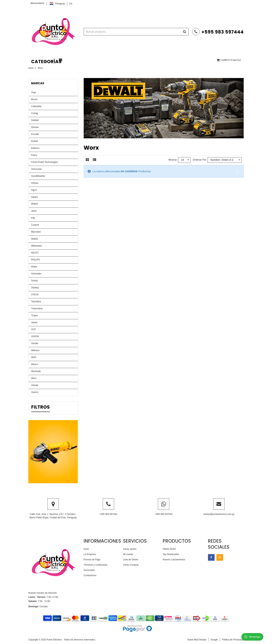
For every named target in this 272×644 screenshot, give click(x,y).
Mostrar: (173, 160)
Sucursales (89, 570)
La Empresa (90, 554)
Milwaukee (37, 246)
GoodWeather (38, 176)
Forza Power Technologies (44, 162)
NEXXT (35, 253)
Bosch (34, 99)
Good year (36, 169)
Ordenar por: (200, 160)
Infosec (35, 183)
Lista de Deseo (131, 560)
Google (214, 640)
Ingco (34, 190)
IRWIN (34, 204)
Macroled (36, 232)
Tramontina (37, 309)
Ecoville (35, 134)
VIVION (35, 336)
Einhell (35, 141)
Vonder (35, 343)
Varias (34, 322)
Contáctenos (90, 575)
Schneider (36, 274)
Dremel (35, 127)
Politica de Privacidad (233, 640)
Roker (34, 267)
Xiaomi (35, 392)
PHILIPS (36, 260)
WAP (34, 357)
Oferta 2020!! (169, 549)
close (237, 172)
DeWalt (35, 120)
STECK (35, 295)
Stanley (35, 288)
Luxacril (35, 225)
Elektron (35, 148)
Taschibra (36, 302)
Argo (34, 92)
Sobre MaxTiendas (197, 640)
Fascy (34, 155)
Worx (34, 378)
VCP (34, 329)
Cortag (35, 113)
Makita (34, 239)
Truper (34, 315)
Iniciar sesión (130, 549)
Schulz (35, 281)
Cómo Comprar (131, 565)
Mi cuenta (128, 554)
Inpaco (35, 197)
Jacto (34, 211)
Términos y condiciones (96, 565)
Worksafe (36, 371)
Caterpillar (36, 106)
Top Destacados (171, 554)
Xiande (35, 385)
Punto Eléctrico (55, 640)
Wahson (35, 350)
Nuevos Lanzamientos (174, 560)
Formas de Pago (92, 560)
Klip (33, 218)
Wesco (35, 364)
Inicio (31, 68)
